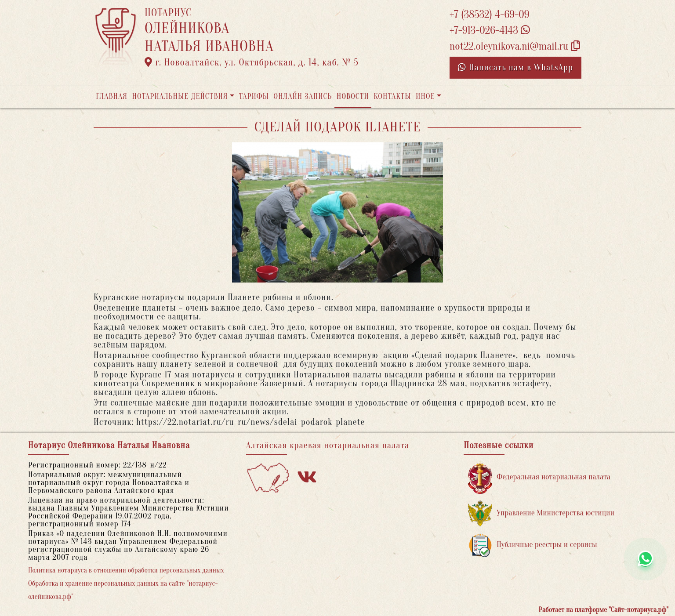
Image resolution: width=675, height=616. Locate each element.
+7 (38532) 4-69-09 (490, 15)
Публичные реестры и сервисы (532, 545)
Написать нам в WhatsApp (515, 67)
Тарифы (254, 96)
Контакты (392, 96)
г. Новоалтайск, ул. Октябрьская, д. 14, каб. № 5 (252, 62)
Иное (425, 96)
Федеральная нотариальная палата (539, 477)
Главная (112, 96)
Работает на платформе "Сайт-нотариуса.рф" (604, 610)
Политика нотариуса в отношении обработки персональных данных (126, 570)
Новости (353, 96)
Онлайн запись (303, 96)
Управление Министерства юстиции (541, 513)
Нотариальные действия (180, 96)
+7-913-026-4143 (490, 31)
